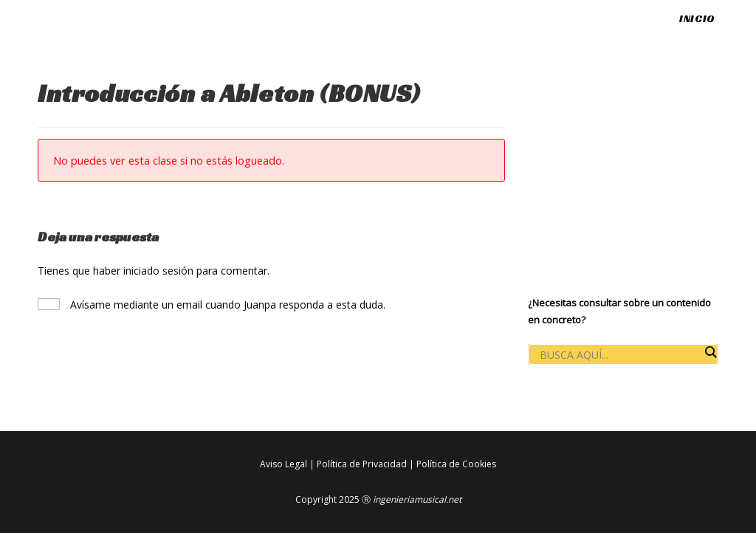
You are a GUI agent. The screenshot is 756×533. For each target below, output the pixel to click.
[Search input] (619, 355)
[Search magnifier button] (710, 352)
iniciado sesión (158, 271)
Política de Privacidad (362, 464)
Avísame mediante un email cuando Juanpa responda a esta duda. (212, 305)
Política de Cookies (456, 464)
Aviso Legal (283, 464)
